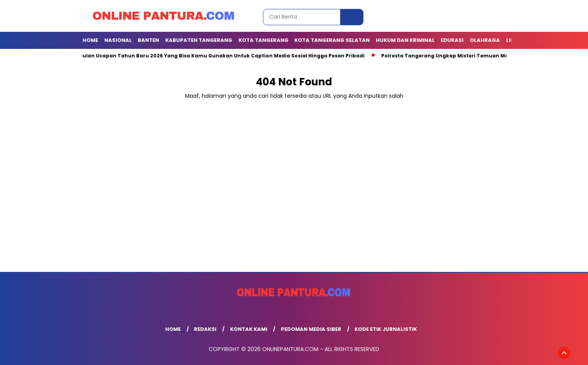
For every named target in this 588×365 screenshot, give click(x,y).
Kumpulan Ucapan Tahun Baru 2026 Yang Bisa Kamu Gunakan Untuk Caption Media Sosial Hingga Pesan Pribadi (218, 56)
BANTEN (148, 40)
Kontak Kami (249, 329)
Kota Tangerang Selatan (332, 40)
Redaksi (205, 329)
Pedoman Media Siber (311, 329)
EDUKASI (452, 40)
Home (90, 40)
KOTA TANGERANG (264, 40)
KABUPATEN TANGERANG (199, 40)
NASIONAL (118, 40)
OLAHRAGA (485, 40)
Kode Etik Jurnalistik (386, 329)
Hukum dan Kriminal (405, 40)
